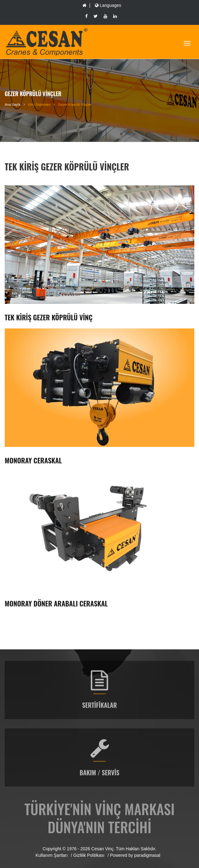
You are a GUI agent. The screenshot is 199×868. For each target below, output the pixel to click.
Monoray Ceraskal (33, 460)
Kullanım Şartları (51, 855)
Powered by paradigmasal (135, 855)
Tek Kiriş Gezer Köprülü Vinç (49, 317)
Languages (107, 5)
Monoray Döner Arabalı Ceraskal (56, 603)
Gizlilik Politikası (89, 855)
